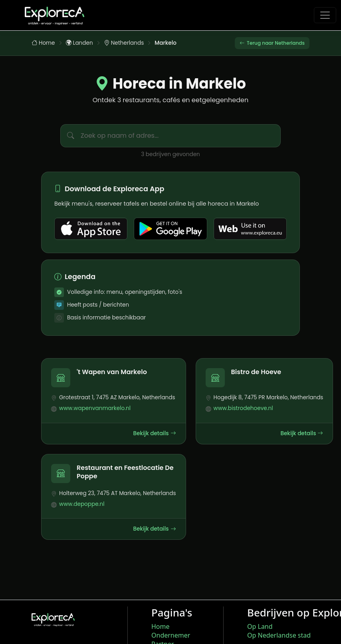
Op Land (260, 626)
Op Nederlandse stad (279, 635)
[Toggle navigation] (325, 15)
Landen (79, 44)
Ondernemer (171, 635)
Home (43, 44)
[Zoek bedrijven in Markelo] (180, 137)
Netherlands (124, 44)
